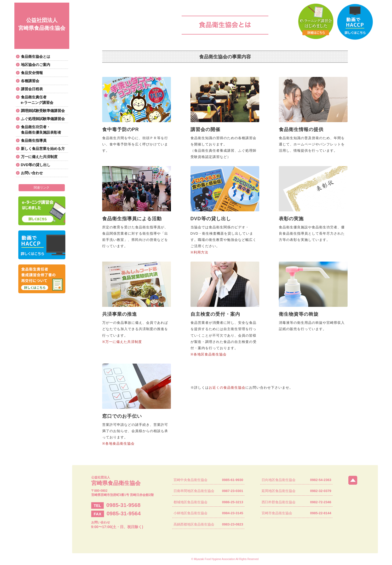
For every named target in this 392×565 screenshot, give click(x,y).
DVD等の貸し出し (36, 165)
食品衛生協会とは (36, 56)
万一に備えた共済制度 (39, 157)
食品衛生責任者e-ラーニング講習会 (37, 100)
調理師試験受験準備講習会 (43, 111)
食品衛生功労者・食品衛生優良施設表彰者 (41, 130)
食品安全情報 (32, 73)
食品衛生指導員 (34, 140)
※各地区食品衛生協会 (209, 354)
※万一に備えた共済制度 (122, 342)
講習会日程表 (32, 89)
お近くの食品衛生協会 (227, 388)
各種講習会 (30, 81)
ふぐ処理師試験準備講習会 (43, 119)
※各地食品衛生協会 (118, 443)
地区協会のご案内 (36, 65)
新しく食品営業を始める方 (43, 149)
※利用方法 (199, 252)
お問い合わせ (32, 173)
